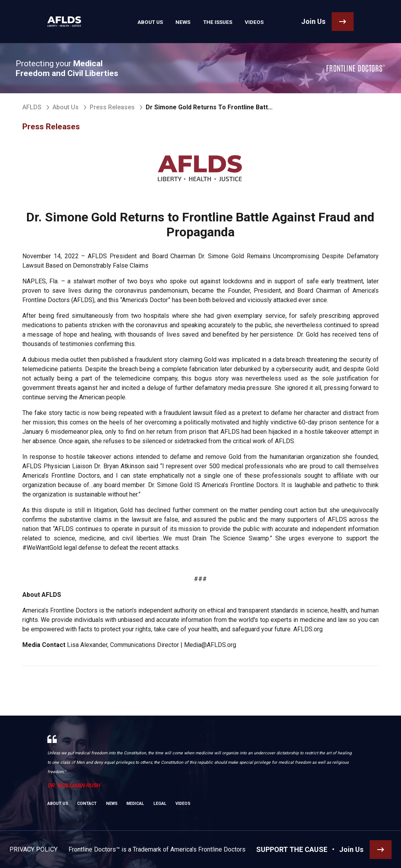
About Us (66, 107)
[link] (62, 22)
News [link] (184, 22)
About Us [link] (153, 22)
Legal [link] (160, 804)
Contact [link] (87, 804)
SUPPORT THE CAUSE (292, 849)
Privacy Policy (33, 849)
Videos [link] (251, 22)
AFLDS (32, 107)
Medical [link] (135, 804)
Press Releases (112, 107)
